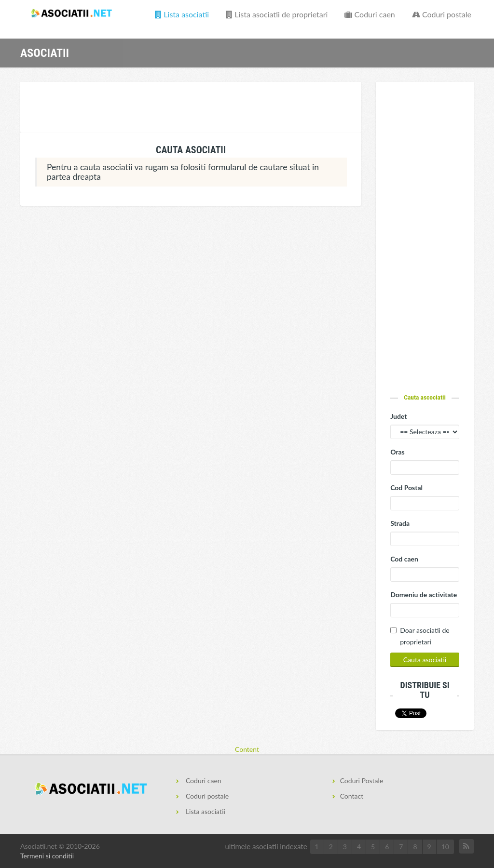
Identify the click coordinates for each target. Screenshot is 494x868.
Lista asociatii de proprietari (277, 14)
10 (445, 847)
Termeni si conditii (47, 856)
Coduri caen (370, 14)
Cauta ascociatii (425, 397)
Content (247, 749)
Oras (398, 452)
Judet (398, 416)
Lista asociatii (182, 14)
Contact (352, 796)
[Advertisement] (196, 108)
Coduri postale (442, 14)
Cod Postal (406, 487)
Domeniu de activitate (424, 594)
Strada (400, 523)
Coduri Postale (362, 781)
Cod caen (404, 559)
